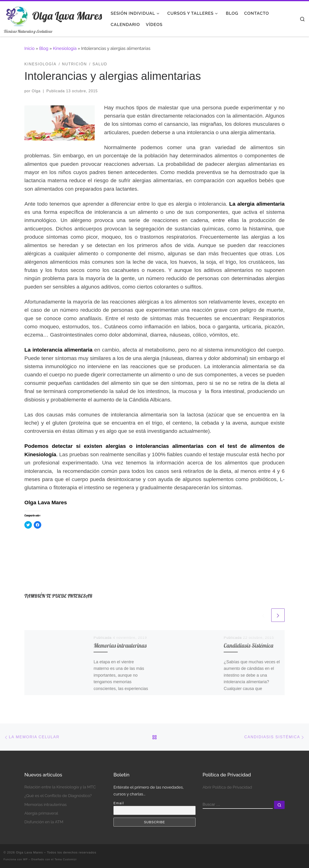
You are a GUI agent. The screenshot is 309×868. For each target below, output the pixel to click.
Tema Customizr (66, 859)
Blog (44, 48)
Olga (36, 91)
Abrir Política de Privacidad (227, 787)
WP (25, 859)
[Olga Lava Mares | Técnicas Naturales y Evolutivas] (17, 14)
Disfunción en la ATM (44, 822)
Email (119, 803)
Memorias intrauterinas (120, 645)
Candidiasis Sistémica (248, 645)
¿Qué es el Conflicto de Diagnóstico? (58, 796)
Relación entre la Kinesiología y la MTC (60, 787)
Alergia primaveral (41, 813)
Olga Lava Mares (29, 852)
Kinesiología (65, 48)
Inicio (30, 48)
